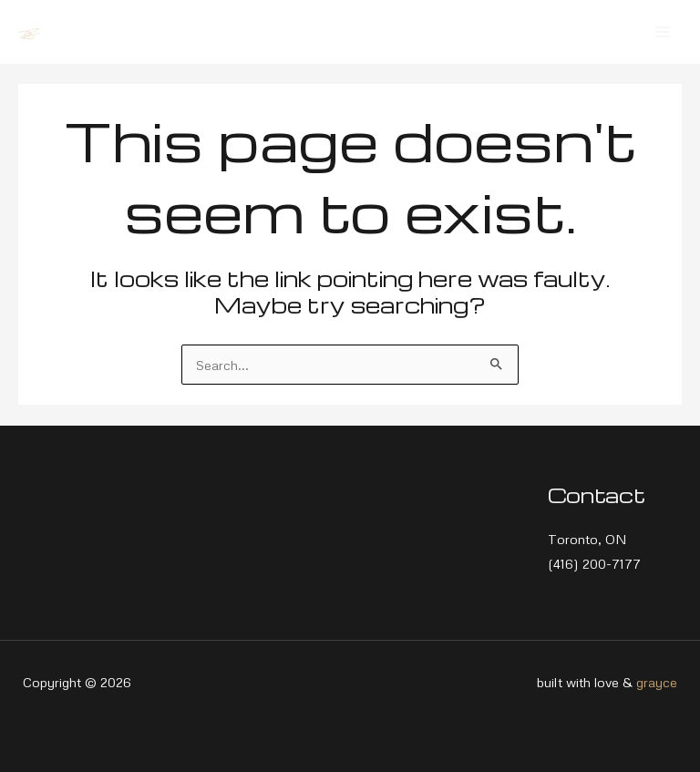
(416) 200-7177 (594, 563)
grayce (657, 682)
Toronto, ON (587, 539)
